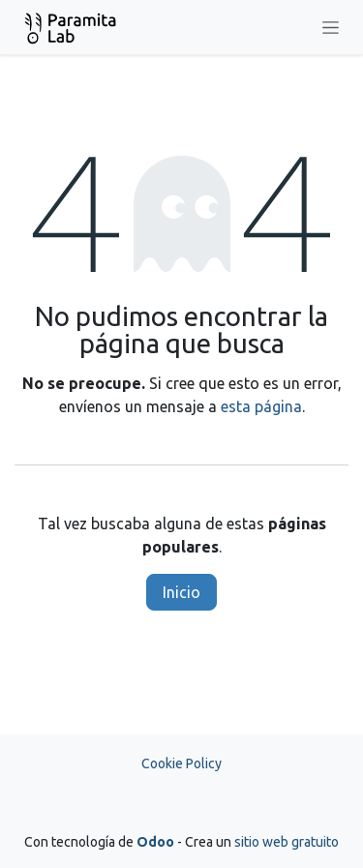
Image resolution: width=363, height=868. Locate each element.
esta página (261, 406)
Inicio (181, 592)
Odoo (157, 842)
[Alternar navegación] (331, 27)
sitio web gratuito (287, 842)
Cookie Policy (181, 763)
